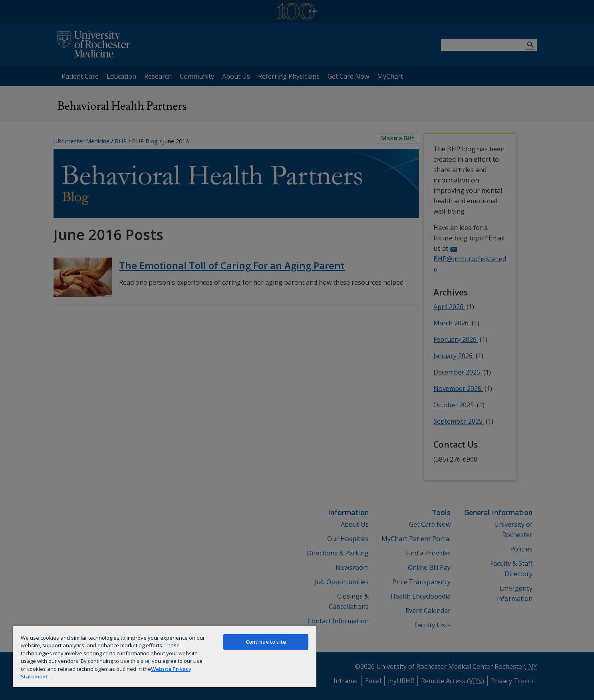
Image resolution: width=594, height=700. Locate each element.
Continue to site (266, 642)
